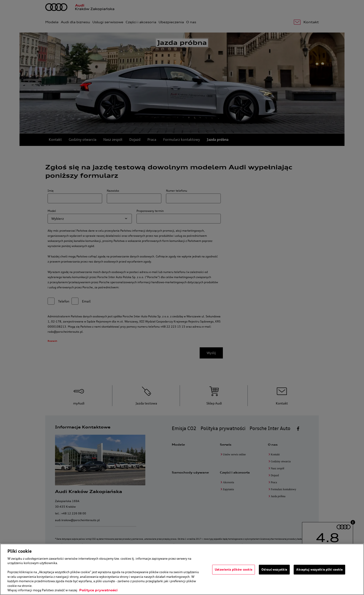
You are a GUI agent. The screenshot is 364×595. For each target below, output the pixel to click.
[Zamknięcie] (357, 569)
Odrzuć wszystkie (274, 569)
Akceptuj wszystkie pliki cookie (319, 569)
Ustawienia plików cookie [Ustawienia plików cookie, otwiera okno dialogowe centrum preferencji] (234, 569)
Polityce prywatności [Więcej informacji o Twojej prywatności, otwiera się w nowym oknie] (98, 590)
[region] (182, 569)
